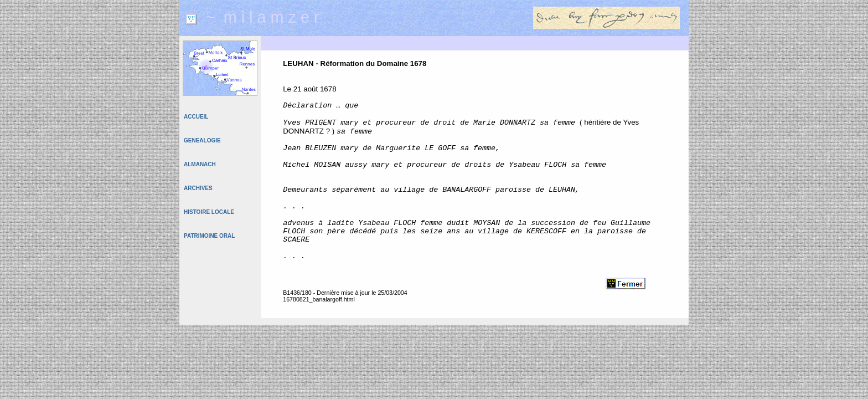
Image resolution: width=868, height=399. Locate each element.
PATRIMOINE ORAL (209, 236)
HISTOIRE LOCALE (209, 212)
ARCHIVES (198, 188)
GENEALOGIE (202, 140)
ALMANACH (200, 164)
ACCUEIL (196, 117)
